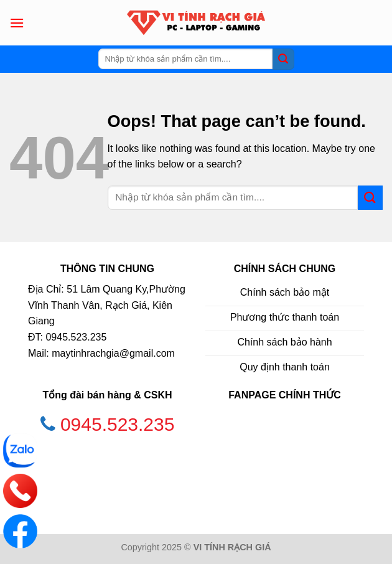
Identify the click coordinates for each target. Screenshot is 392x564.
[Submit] (283, 59)
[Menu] (17, 23)
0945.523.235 (118, 424)
